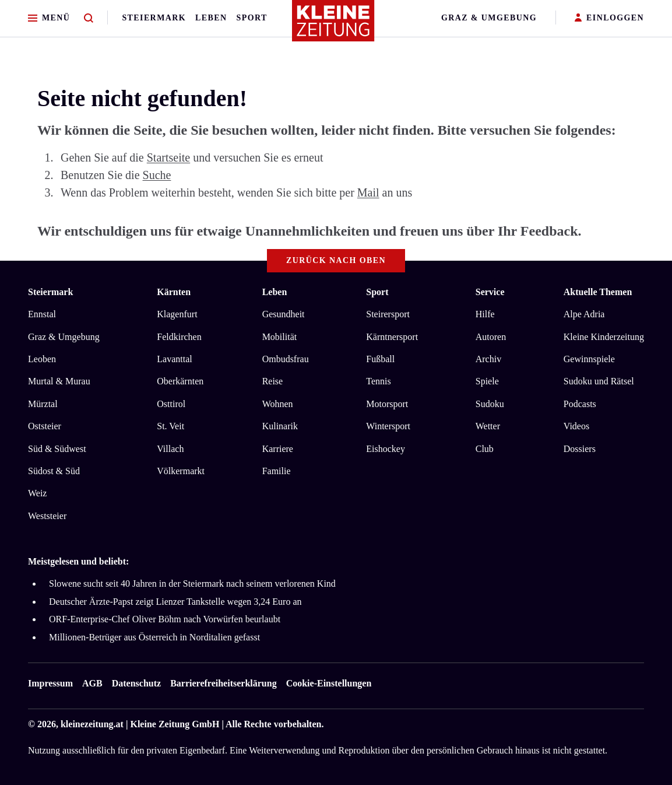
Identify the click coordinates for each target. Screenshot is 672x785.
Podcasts (580, 404)
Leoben (42, 359)
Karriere (278, 449)
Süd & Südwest (57, 449)
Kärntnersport (392, 337)
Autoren (491, 337)
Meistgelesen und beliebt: (78, 561)
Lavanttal (174, 359)
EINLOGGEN (609, 18)
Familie (277, 471)
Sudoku (490, 404)
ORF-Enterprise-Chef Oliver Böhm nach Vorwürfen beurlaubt (165, 619)
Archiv (488, 359)
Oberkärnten (180, 381)
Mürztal (43, 404)
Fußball (380, 359)
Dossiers (580, 449)
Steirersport (388, 314)
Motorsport (387, 404)
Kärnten (174, 292)
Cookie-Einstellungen (329, 683)
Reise (273, 381)
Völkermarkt (181, 471)
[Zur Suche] (89, 18)
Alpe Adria (584, 314)
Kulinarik (280, 426)
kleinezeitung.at (92, 724)
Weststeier (47, 516)
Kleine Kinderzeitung (604, 337)
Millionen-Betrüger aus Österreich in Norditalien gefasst (154, 637)
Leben (211, 18)
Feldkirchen (179, 337)
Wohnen (278, 404)
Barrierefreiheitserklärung (223, 683)
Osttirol (171, 404)
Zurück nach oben (336, 260)
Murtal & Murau (59, 381)
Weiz (37, 493)
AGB (92, 683)
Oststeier (45, 426)
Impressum (50, 683)
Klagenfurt (177, 314)
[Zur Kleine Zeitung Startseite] (333, 26)
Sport (252, 18)
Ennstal (42, 314)
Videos (576, 426)
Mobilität (280, 337)
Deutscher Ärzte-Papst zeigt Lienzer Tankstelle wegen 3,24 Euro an (175, 602)
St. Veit (170, 426)
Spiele (487, 381)
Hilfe (485, 314)
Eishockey (386, 449)
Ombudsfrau (286, 359)
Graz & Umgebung (489, 18)
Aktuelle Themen (598, 292)
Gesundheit (284, 314)
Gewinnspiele (589, 359)
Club (485, 449)
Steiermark (154, 18)
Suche (157, 175)
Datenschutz (136, 683)
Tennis (378, 381)
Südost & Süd (54, 471)
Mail (368, 192)
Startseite (168, 157)
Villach (170, 449)
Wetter (488, 426)
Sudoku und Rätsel (599, 381)
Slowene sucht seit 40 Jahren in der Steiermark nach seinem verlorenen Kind (192, 584)
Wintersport (388, 426)
